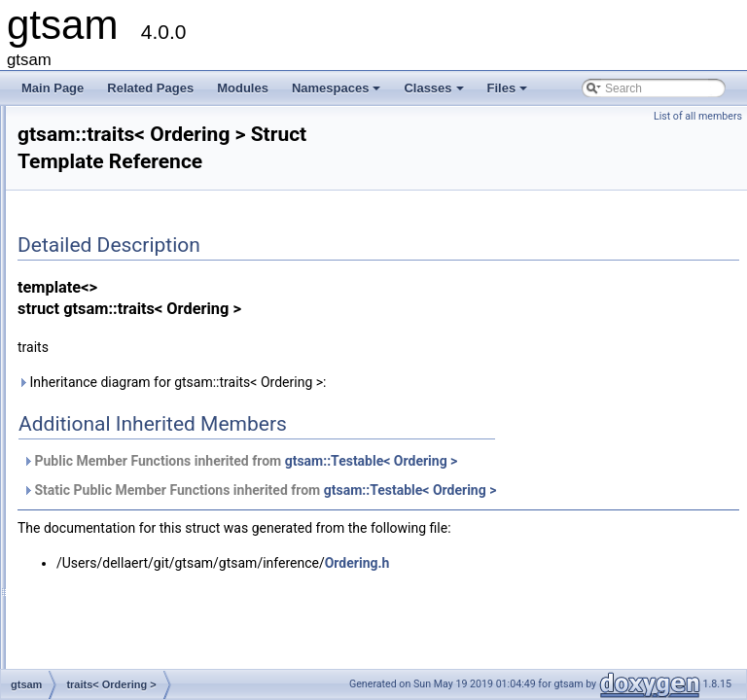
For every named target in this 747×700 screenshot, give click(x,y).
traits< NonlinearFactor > (144, 355)
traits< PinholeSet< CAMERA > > (165, 483)
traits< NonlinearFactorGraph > (160, 376)
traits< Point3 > (119, 526)
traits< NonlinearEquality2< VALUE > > (180, 312)
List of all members (698, 116)
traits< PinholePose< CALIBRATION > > (184, 462)
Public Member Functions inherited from (483, 461)
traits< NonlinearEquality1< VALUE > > (180, 291)
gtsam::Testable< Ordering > (615, 461)
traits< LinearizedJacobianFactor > (169, 120)
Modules (243, 88)
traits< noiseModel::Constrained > (167, 184)
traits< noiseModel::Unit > (146, 269)
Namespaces (338, 93)
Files (509, 93)
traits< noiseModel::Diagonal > (159, 205)
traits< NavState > (126, 162)
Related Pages (150, 88)
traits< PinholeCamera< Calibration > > (180, 440)
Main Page (53, 88)
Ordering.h (601, 584)
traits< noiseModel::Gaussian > (160, 227)
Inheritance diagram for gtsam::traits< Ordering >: (415, 382)
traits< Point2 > (119, 505)
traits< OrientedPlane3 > (143, 419)
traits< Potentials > (128, 633)
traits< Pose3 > (119, 569)
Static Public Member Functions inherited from (498, 501)
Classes (435, 93)
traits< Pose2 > (119, 547)
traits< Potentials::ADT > (143, 654)
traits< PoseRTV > (127, 612)
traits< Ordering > (125, 398)
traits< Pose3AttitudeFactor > (155, 590)
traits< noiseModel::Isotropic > (158, 248)
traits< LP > (109, 141)
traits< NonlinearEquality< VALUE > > (177, 333)
